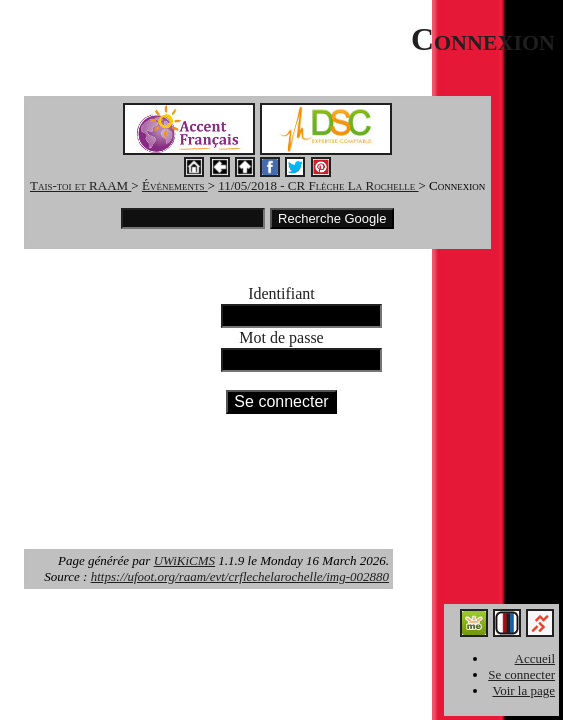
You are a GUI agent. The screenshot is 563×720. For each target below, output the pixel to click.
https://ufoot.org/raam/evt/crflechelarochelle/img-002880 (240, 576)
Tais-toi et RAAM (80, 185)
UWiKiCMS (184, 560)
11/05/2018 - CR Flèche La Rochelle (318, 185)
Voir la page (523, 690)
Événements (175, 185)
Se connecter (521, 674)
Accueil (535, 658)
